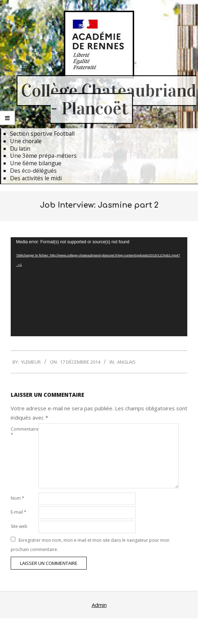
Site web (19, 526)
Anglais (126, 362)
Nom (17, 498)
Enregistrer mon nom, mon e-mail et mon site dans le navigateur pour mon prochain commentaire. (90, 545)
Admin (99, 605)
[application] (99, 287)
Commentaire (24, 432)
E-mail (19, 512)
